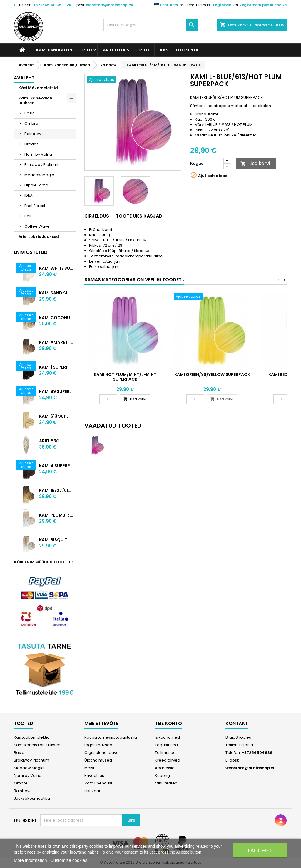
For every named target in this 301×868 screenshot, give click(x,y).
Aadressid (165, 768)
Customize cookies (69, 860)
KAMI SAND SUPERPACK (56, 293)
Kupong (162, 775)
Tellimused (165, 753)
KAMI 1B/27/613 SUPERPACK (56, 490)
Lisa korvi (255, 163)
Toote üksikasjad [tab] (139, 216)
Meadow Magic (39, 175)
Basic (30, 113)
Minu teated (166, 783)
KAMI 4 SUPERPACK (56, 466)
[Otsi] (150, 25)
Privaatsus (94, 775)
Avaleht (24, 78)
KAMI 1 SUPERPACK (56, 367)
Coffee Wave (37, 226)
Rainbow (33, 134)
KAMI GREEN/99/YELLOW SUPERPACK (212, 374)
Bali (28, 216)
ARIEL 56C (49, 441)
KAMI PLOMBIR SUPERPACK (56, 515)
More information (30, 860)
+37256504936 (47, 5)
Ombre (31, 123)
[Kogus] (215, 164)
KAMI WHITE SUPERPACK (56, 268)
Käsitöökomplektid (183, 50)
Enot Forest (35, 206)
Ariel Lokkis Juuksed (126, 50)
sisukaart (93, 791)
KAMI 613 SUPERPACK (56, 416)
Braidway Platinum (42, 165)
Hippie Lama (36, 185)
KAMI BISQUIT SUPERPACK (56, 540)
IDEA (29, 195)
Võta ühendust (98, 783)
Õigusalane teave (102, 753)
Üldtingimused (98, 760)
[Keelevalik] (169, 5)
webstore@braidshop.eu (110, 5)
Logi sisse (222, 5)
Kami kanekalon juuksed (64, 50)
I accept (260, 851)
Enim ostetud (31, 252)
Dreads (31, 144)
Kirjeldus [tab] (97, 216)
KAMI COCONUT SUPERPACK (56, 318)
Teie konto (168, 723)
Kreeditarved (168, 760)
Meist (89, 768)
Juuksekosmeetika (32, 798)
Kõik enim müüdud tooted (45, 562)
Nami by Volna (38, 154)
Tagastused (166, 745)
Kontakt (237, 723)
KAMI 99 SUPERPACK (56, 391)
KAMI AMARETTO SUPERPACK (56, 342)
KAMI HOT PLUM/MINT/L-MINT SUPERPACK (125, 377)
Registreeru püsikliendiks (263, 5)
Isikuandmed (167, 737)
